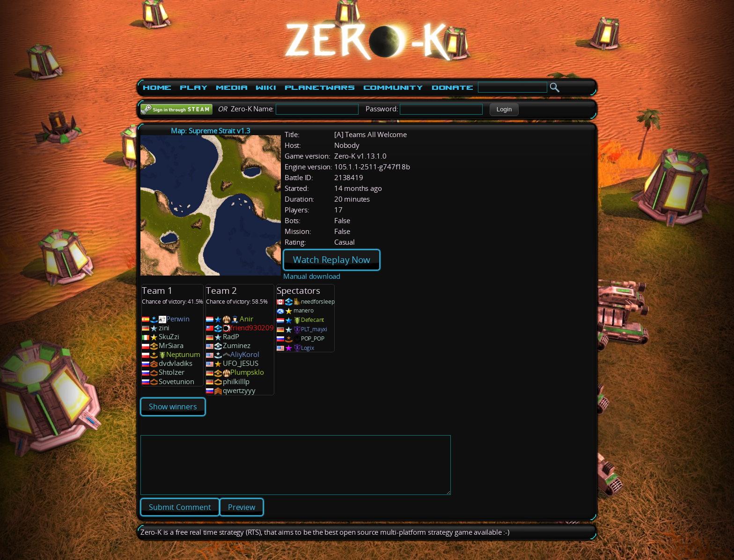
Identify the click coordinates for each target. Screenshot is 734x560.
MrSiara (171, 345)
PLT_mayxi (314, 329)
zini (164, 328)
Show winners (173, 407)
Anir (246, 319)
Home (157, 87)
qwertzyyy (239, 390)
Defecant (312, 320)
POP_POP (313, 338)
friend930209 (252, 328)
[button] (504, 109)
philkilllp (236, 382)
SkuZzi (169, 337)
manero (304, 310)
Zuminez (237, 345)
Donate (452, 87)
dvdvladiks (176, 363)
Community (393, 87)
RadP (231, 337)
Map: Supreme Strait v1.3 (211, 131)
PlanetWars (320, 87)
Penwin (178, 319)
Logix (308, 348)
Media (231, 87)
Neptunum (183, 354)
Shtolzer (171, 372)
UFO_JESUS (240, 363)
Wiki (266, 87)
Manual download (312, 276)
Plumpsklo (247, 372)
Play (194, 87)
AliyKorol (245, 354)
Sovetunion (176, 382)
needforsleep (318, 302)
